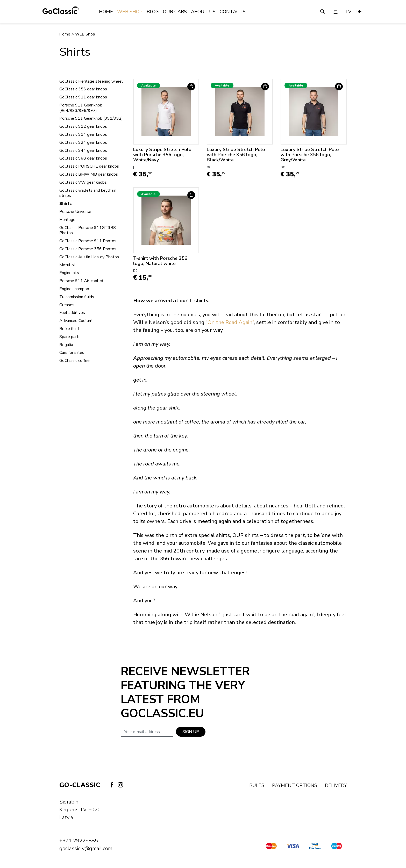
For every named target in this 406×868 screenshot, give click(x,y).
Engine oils (69, 273)
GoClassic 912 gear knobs (83, 127)
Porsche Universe (75, 212)
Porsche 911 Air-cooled (81, 281)
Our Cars (175, 12)
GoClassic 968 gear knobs (83, 158)
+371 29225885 (79, 841)
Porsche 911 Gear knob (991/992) (91, 119)
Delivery (336, 785)
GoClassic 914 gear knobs (83, 135)
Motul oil (68, 265)
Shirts (66, 204)
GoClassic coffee (74, 361)
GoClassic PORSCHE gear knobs (89, 166)
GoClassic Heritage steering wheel (91, 81)
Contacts (233, 12)
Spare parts (70, 337)
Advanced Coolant (76, 321)
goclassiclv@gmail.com (86, 848)
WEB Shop (130, 12)
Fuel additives (72, 313)
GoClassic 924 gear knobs (83, 143)
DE (359, 12)
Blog (153, 12)
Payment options (295, 785)
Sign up (191, 732)
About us (203, 12)
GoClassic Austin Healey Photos (89, 257)
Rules (257, 785)
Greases (67, 305)
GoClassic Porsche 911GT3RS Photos (88, 231)
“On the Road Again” (230, 322)
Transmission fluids (77, 297)
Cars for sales (72, 353)
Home (106, 12)
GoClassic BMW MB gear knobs (89, 174)
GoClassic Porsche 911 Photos (88, 241)
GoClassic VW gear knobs (83, 182)
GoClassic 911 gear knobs (83, 97)
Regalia (66, 345)
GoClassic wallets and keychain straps (88, 193)
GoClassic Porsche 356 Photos (88, 249)
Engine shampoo (74, 289)
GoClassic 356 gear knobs (83, 89)
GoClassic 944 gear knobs (83, 151)
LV (349, 12)
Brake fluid (69, 329)
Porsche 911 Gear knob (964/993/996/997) (81, 108)
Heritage (67, 220)
